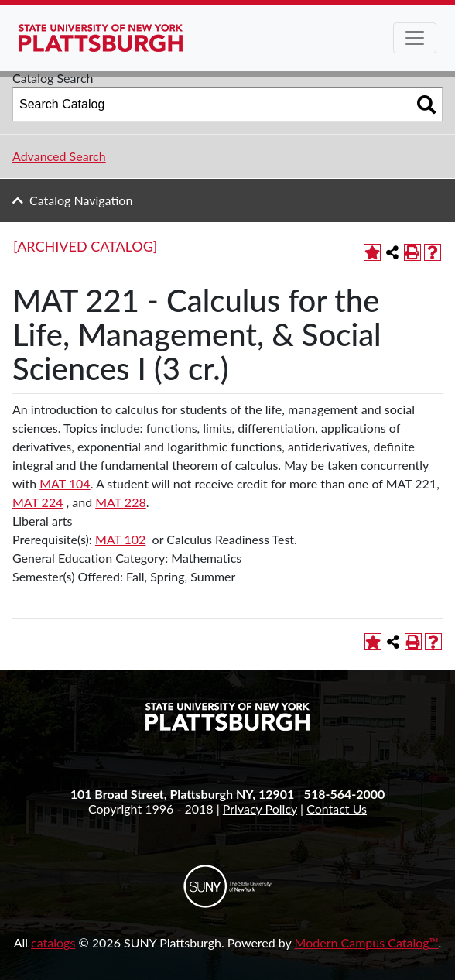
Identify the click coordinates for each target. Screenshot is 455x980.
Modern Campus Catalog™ (367, 942)
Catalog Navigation (81, 200)
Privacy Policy (260, 809)
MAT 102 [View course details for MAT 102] (120, 539)
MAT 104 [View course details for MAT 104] (65, 483)
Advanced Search (59, 156)
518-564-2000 (345, 794)
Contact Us (337, 809)
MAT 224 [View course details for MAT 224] (38, 502)
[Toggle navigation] (415, 38)
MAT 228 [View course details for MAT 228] (120, 502)
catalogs (53, 942)
